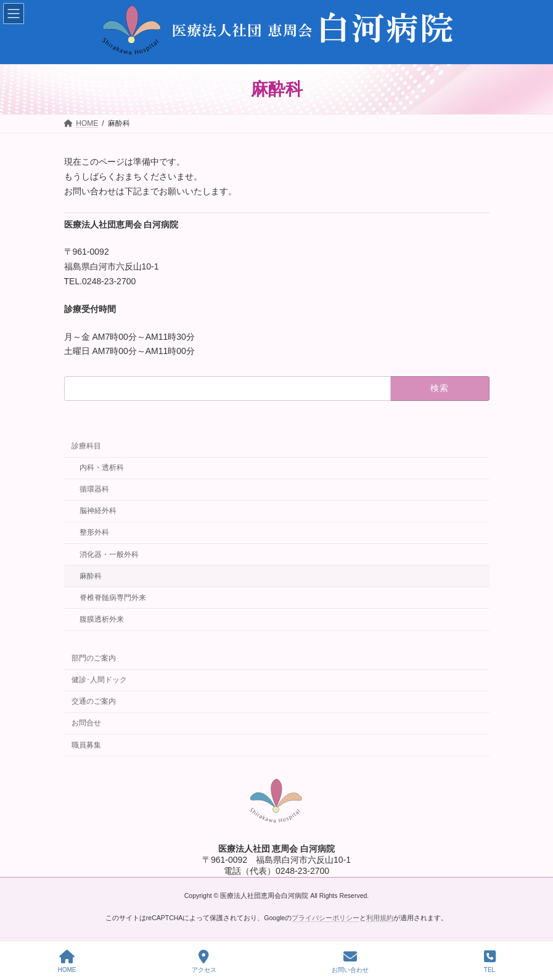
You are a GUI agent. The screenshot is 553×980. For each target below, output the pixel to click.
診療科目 (86, 446)
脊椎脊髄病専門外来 (112, 598)
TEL (490, 961)
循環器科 (94, 489)
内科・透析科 (101, 467)
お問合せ (86, 723)
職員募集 (86, 745)
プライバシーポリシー (326, 918)
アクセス (204, 961)
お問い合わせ (350, 961)
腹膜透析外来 (101, 619)
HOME (67, 961)
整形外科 (94, 533)
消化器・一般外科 (109, 554)
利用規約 (380, 918)
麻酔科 (90, 576)
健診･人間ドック (99, 680)
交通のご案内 (94, 701)
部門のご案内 (94, 658)
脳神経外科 (97, 511)
